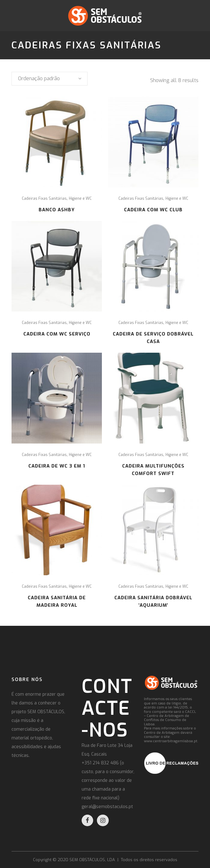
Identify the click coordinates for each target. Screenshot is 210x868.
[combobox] (50, 79)
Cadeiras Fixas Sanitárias (44, 199)
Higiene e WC (80, 199)
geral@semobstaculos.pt (107, 807)
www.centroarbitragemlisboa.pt (171, 741)
